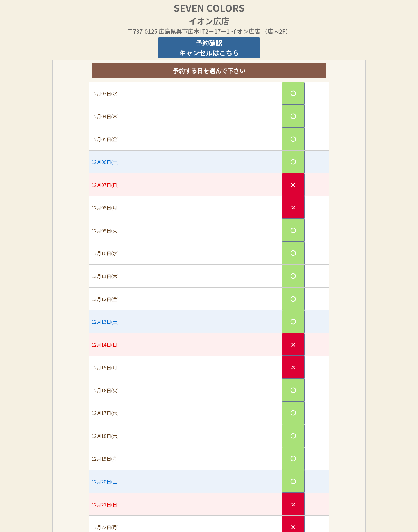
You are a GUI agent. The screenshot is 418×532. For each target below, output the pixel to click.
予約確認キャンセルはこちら (209, 48)
